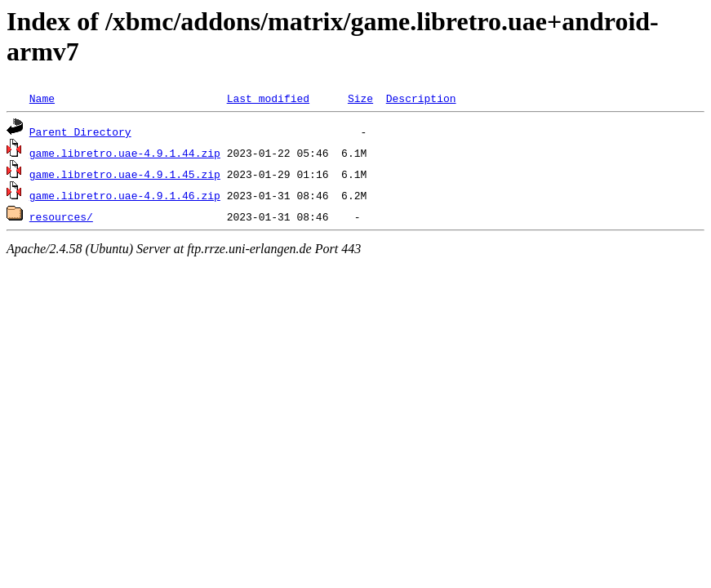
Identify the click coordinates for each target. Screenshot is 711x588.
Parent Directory (80, 131)
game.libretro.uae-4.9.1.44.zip (125, 153)
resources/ (61, 216)
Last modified (268, 98)
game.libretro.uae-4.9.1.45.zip (125, 174)
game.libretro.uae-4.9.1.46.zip (125, 195)
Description (421, 98)
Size (360, 98)
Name (42, 98)
